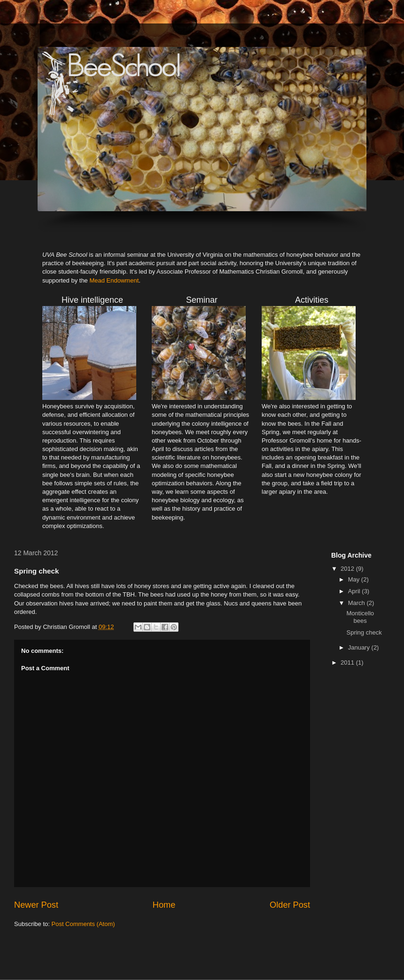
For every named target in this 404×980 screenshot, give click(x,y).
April (355, 591)
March (357, 603)
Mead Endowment (114, 280)
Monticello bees (360, 617)
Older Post (290, 905)
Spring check (364, 632)
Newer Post (36, 905)
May (355, 579)
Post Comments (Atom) (83, 924)
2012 (348, 569)
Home (164, 905)
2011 (348, 662)
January (360, 647)
